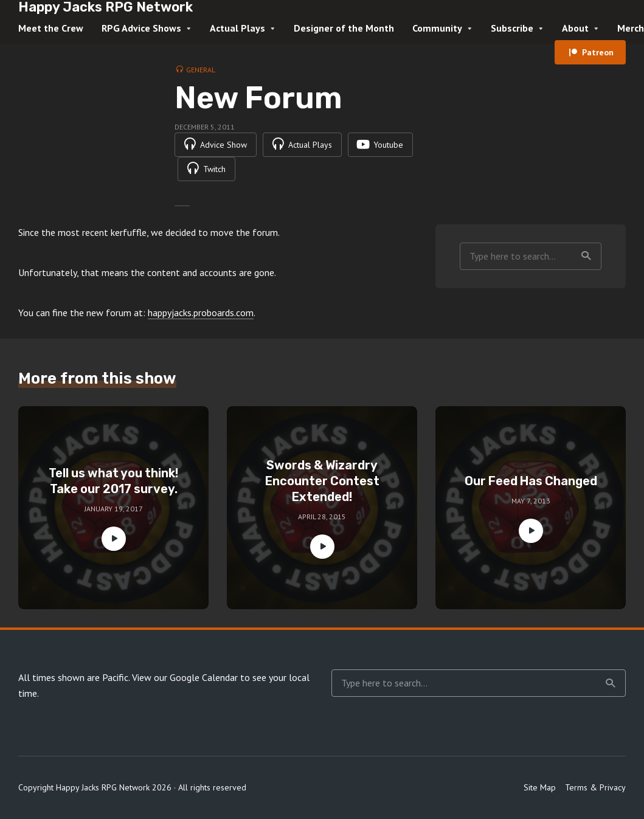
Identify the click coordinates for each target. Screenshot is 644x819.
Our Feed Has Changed (531, 481)
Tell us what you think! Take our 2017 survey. (113, 481)
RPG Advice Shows (141, 28)
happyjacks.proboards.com (201, 313)
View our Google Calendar (185, 677)
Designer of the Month (344, 28)
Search (586, 256)
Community (437, 28)
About (575, 28)
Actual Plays (237, 28)
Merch (631, 28)
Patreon (598, 52)
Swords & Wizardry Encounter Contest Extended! (322, 481)
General (201, 70)
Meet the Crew (51, 28)
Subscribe (512, 28)
